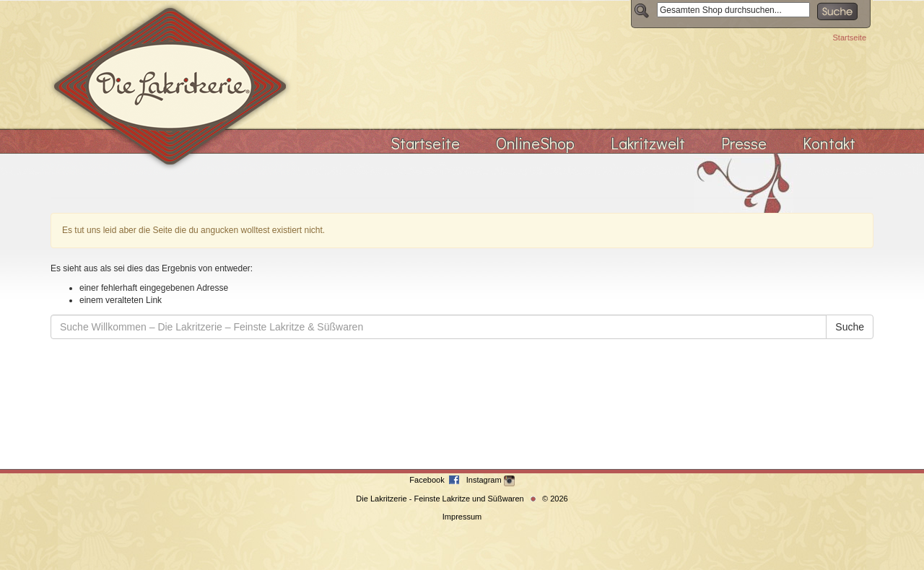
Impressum (462, 517)
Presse (744, 143)
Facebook (428, 480)
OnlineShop (535, 143)
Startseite (850, 38)
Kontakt (829, 143)
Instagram (491, 480)
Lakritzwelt (648, 143)
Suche (850, 327)
